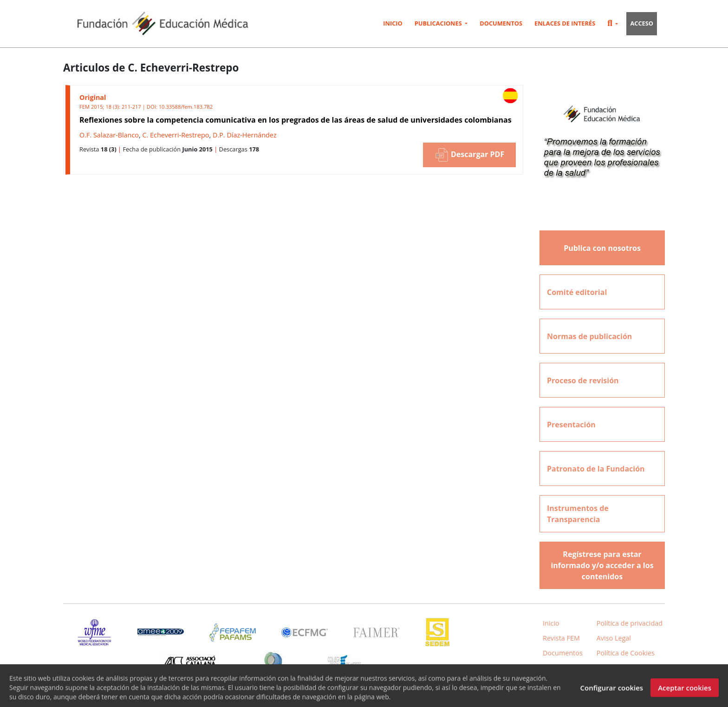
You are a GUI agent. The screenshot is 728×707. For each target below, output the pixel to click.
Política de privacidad (630, 623)
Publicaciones (439, 23)
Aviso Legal (614, 638)
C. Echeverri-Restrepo (175, 135)
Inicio (393, 23)
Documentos (501, 23)
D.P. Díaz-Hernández (245, 135)
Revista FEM (561, 638)
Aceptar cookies (685, 692)
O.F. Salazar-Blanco (109, 135)
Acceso (642, 23)
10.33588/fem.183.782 (186, 107)
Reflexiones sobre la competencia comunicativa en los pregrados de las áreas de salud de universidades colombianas (296, 120)
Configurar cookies (611, 692)
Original (93, 97)
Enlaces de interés (565, 23)
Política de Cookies (626, 653)
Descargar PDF (469, 155)
